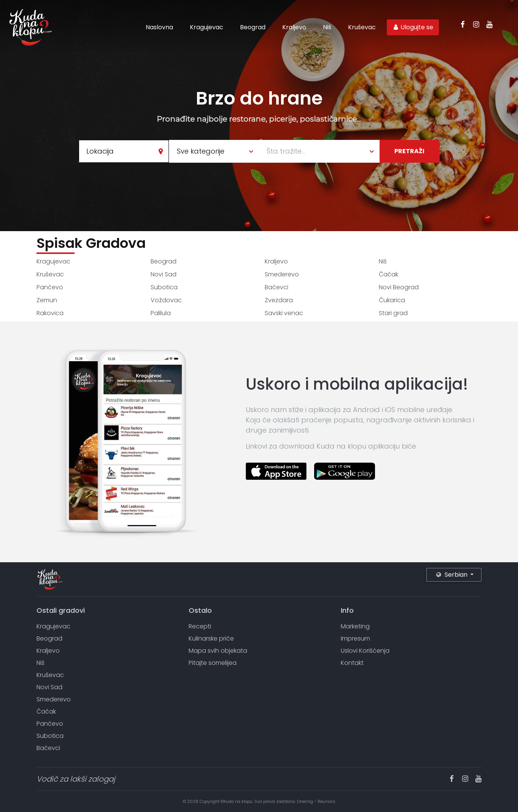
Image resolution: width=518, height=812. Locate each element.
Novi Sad (164, 274)
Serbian (453, 575)
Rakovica (50, 313)
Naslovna (159, 27)
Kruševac (362, 27)
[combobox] (124, 151)
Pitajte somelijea (213, 663)
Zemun (47, 300)
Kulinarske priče (211, 638)
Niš (327, 27)
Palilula (161, 313)
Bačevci (276, 287)
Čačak (388, 274)
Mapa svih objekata (218, 651)
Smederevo (282, 274)
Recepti (200, 626)
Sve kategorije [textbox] (201, 151)
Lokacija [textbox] (100, 151)
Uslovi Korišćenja (365, 651)
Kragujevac (207, 27)
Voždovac (166, 300)
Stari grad (393, 313)
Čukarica (392, 300)
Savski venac (284, 313)
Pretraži (409, 151)
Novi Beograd (399, 287)
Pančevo (50, 287)
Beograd (253, 27)
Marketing (355, 626)
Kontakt (352, 663)
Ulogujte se (413, 27)
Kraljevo (294, 27)
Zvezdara (279, 300)
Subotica (164, 287)
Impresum (355, 638)
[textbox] (323, 151)
